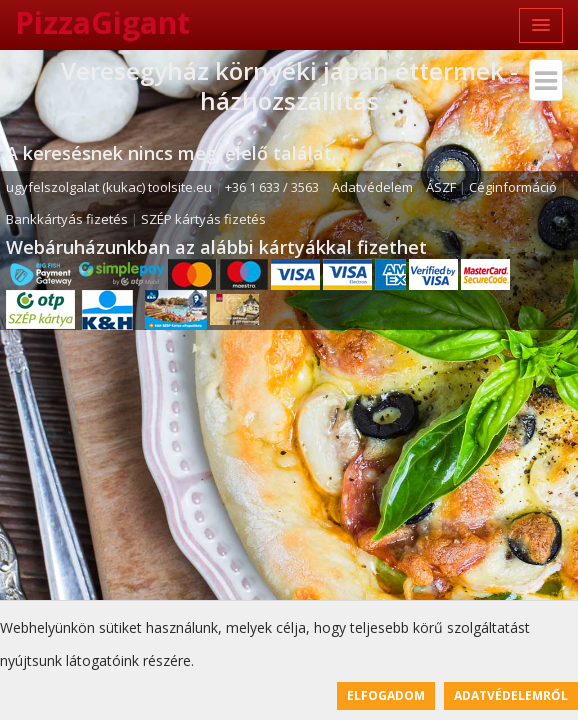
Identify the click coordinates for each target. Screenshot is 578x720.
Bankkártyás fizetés (67, 219)
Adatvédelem (372, 187)
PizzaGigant (102, 22)
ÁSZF (441, 187)
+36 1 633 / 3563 (272, 187)
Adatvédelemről (511, 695)
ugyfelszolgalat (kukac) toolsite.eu (109, 187)
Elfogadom (386, 695)
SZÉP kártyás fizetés (203, 219)
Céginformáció (513, 187)
